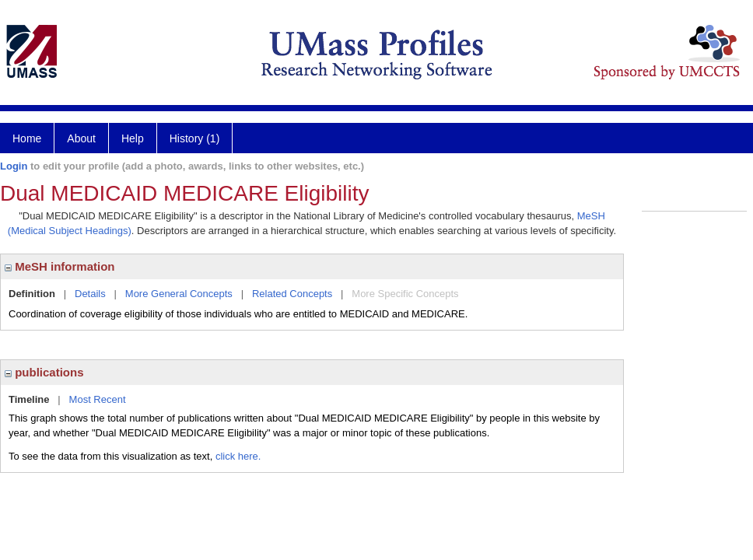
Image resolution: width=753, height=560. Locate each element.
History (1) (195, 138)
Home (27, 138)
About (81, 138)
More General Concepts (179, 294)
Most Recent (98, 399)
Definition (32, 294)
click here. (238, 456)
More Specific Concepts (405, 294)
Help (133, 138)
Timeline (29, 399)
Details (90, 294)
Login (14, 166)
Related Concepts (292, 294)
